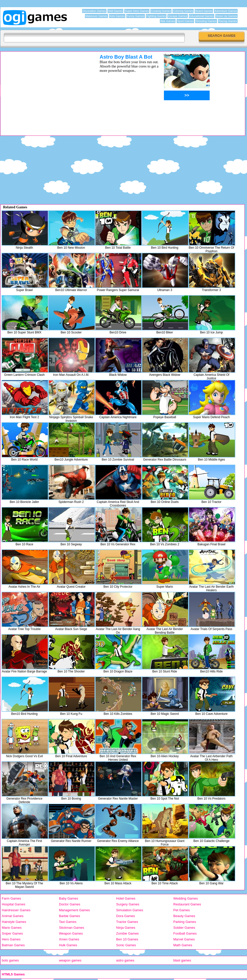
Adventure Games (226, 11)
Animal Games (13, 916)
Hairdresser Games (16, 910)
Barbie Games (70, 916)
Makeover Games (96, 16)
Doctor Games (70, 904)
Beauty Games (184, 916)
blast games (182, 960)
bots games (10, 960)
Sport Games (185, 21)
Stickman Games (72, 928)
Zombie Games (127, 933)
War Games (168, 21)
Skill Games (115, 11)
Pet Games (182, 910)
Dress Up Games (226, 16)
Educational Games (202, 16)
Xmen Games (69, 939)
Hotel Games (126, 898)
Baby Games (68, 898)
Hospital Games (13, 904)
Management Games (74, 910)
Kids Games (117, 16)
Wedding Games (186, 898)
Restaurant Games (187, 904)
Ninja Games (126, 928)
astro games (125, 960)
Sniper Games (12, 933)
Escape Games (177, 16)
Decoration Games (94, 11)
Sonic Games (126, 945)
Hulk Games (68, 945)
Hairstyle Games (14, 922)
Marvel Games (184, 939)
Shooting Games (206, 21)
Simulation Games (130, 910)
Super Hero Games (137, 11)
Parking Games (185, 922)
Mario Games (12, 928)
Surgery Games (128, 904)
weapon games (70, 960)
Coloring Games (183, 11)
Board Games (204, 11)
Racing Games (228, 21)
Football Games (185, 933)
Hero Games (11, 939)
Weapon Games (71, 933)
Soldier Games (184, 928)
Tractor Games (127, 922)
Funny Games (136, 16)
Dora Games (126, 916)
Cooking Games (161, 11)
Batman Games (13, 945)
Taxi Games (68, 922)
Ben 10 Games (127, 939)
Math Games (183, 945)
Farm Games (11, 898)
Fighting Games (156, 16)
